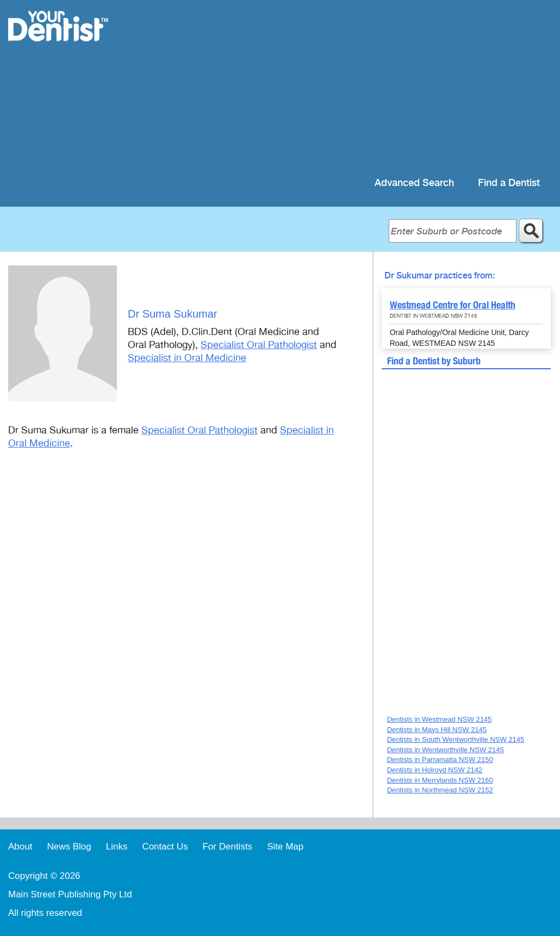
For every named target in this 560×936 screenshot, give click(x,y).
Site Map (285, 847)
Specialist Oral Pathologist (259, 345)
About (20, 847)
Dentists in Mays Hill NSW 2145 (437, 730)
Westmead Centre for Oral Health (453, 305)
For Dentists (227, 847)
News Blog (69, 847)
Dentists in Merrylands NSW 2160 (440, 780)
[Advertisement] (350, 87)
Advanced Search (414, 183)
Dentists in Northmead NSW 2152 (440, 790)
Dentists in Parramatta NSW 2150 (440, 760)
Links (117, 847)
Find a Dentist (509, 183)
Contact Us (165, 847)
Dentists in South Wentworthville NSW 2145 (456, 739)
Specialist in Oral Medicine (187, 358)
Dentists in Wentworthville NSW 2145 (446, 750)
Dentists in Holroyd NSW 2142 (435, 770)
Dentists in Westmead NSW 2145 (440, 719)
